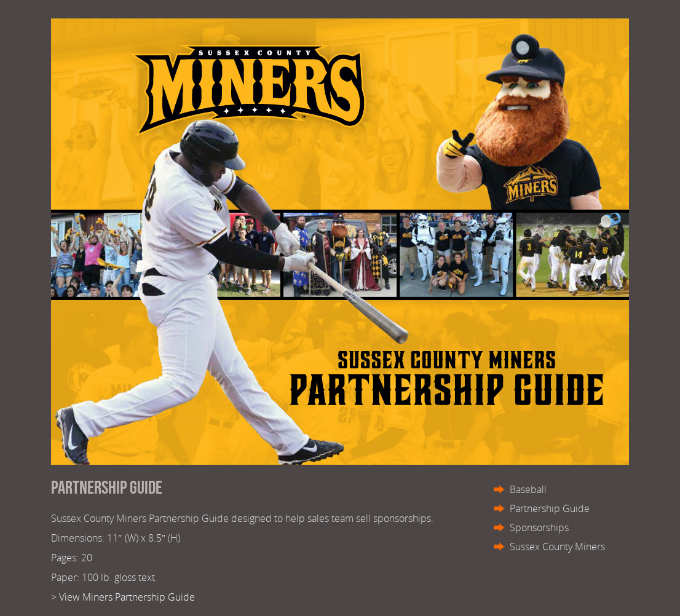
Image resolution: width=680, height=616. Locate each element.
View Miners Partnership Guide (127, 597)
